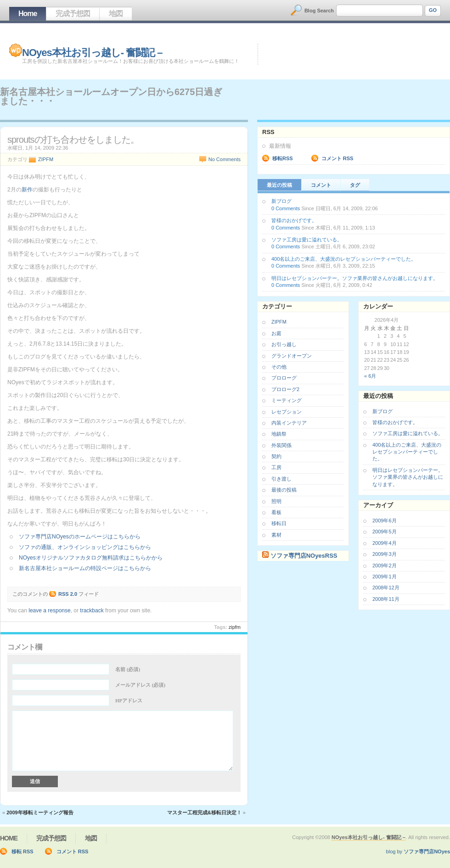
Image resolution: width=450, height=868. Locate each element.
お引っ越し (284, 344)
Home (28, 14)
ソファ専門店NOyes (427, 851)
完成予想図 (73, 14)
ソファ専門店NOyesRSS (304, 556)
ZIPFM (46, 159)
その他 (279, 367)
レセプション (287, 412)
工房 (276, 467)
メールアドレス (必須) (140, 685)
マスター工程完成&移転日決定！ (204, 812)
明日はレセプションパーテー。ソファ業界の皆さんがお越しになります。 (355, 278)
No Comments (225, 159)
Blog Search (319, 11)
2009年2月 (385, 566)
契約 (276, 456)
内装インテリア (289, 423)
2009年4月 (385, 543)
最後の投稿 (284, 490)
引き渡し (281, 479)
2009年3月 (385, 554)
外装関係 (281, 445)
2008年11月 (386, 599)
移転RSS (283, 158)
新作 (27, 190)
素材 (276, 535)
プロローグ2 (285, 389)
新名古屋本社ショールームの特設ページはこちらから (85, 568)
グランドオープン (292, 356)
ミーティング (287, 400)
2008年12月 (386, 588)
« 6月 (370, 376)
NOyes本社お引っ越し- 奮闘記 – (92, 53)
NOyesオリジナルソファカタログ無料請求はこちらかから (91, 558)
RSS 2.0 (68, 594)
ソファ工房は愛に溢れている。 (307, 240)
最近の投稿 (279, 185)
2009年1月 (385, 577)
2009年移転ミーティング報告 (40, 812)
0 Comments (286, 208)
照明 (276, 501)
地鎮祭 (279, 434)
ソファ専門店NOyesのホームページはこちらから (80, 537)
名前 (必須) (128, 669)
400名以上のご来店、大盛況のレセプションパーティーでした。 (344, 259)
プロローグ (284, 378)
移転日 (279, 523)
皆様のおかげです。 (294, 220)
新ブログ (281, 201)
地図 (116, 14)
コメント (321, 185)
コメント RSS (337, 158)
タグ (355, 185)
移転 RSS (22, 851)
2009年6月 (385, 521)
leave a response (49, 610)
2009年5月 (385, 532)
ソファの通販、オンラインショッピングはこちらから (85, 547)
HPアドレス (129, 700)
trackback (92, 610)
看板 (276, 512)
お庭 (276, 333)
